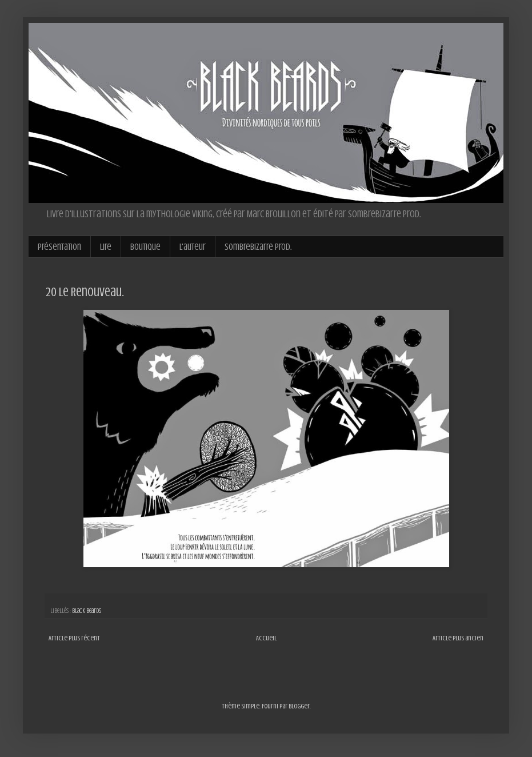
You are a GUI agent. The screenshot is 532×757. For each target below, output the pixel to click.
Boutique (145, 247)
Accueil (266, 638)
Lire (106, 247)
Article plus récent (74, 638)
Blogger (299, 706)
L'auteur (193, 247)
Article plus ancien (458, 638)
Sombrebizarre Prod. (258, 247)
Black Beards (87, 611)
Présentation (59, 247)
